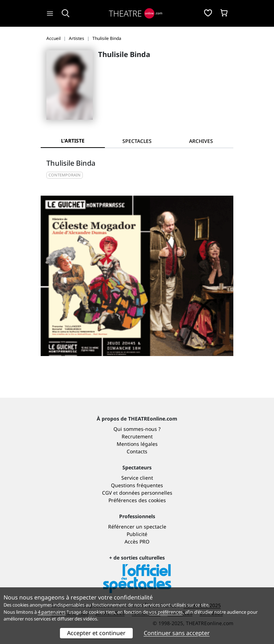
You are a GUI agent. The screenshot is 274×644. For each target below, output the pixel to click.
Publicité (137, 534)
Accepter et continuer (96, 633)
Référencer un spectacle (137, 527)
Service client (137, 478)
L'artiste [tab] (73, 141)
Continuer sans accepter (177, 633)
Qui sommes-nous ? (137, 429)
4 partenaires (52, 612)
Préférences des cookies (137, 500)
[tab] (137, 141)
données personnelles (146, 493)
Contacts (137, 451)
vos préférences (166, 612)
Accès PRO (137, 542)
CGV (107, 493)
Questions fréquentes (137, 485)
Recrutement (137, 436)
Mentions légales (137, 444)
